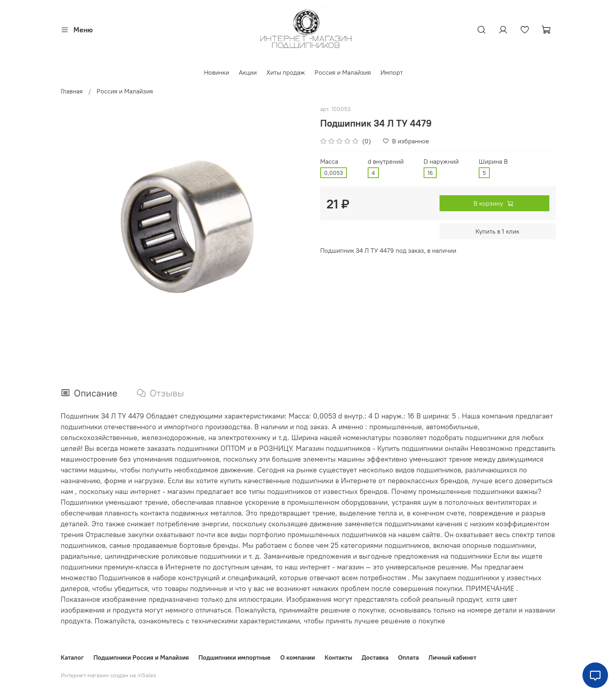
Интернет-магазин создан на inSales (108, 675)
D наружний (441, 162)
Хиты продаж (286, 72)
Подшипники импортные (235, 657)
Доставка (375, 657)
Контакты (338, 657)
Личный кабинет (452, 657)
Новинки (217, 72)
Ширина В (493, 162)
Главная (72, 91)
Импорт (392, 72)
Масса (329, 162)
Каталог (72, 657)
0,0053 (334, 173)
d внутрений (386, 162)
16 (430, 173)
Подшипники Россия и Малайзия (141, 657)
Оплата (408, 657)
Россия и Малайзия (343, 72)
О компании (298, 657)
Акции (248, 72)
